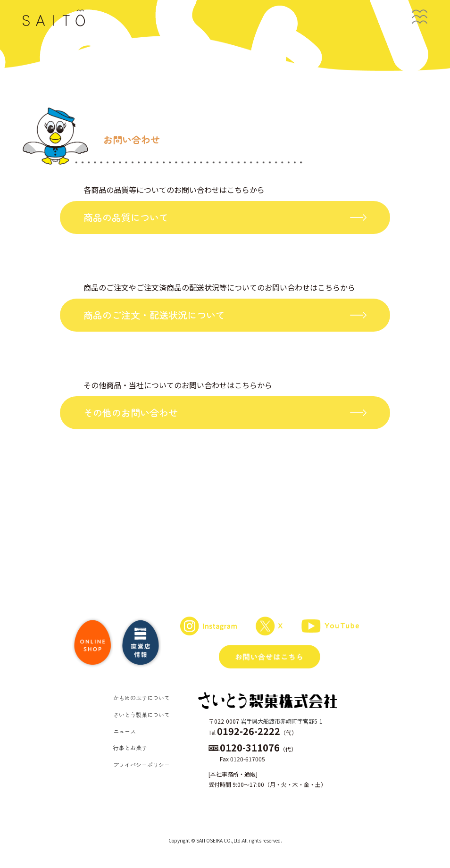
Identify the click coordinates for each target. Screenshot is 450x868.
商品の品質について (126, 217)
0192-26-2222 (249, 731)
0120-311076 (250, 747)
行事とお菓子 (130, 747)
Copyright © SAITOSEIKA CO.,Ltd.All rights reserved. (225, 840)
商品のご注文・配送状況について (154, 315)
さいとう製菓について (142, 714)
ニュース (125, 731)
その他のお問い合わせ (131, 413)
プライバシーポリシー (142, 764)
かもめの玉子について (142, 697)
